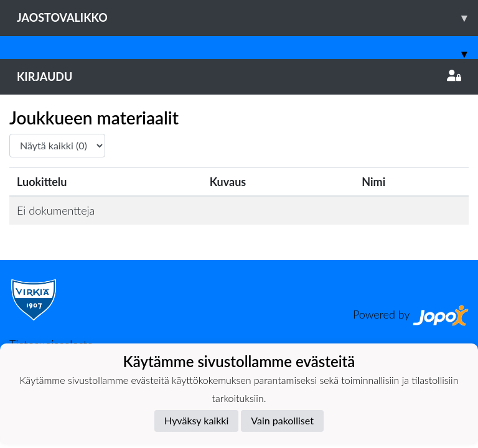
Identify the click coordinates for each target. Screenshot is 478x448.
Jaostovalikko (247, 18)
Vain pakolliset (282, 420)
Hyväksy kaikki (196, 420)
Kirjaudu (239, 77)
